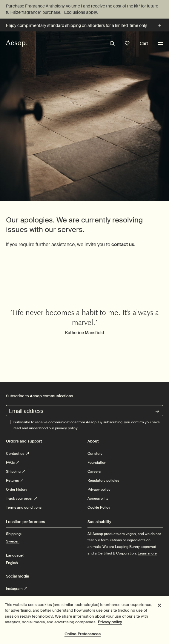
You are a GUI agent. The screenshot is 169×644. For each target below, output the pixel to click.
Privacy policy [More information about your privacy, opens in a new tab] (110, 625)
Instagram (17, 589)
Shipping (16, 472)
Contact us (17, 454)
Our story (95, 454)
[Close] (159, 608)
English (12, 563)
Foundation (97, 463)
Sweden (13, 541)
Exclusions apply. (81, 12)
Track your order (21, 498)
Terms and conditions (24, 507)
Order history (17, 490)
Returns (15, 481)
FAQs (13, 463)
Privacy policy (99, 490)
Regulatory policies (103, 481)
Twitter (14, 598)
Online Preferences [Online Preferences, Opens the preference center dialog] (83, 637)
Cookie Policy (99, 507)
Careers (94, 472)
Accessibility (98, 498)
